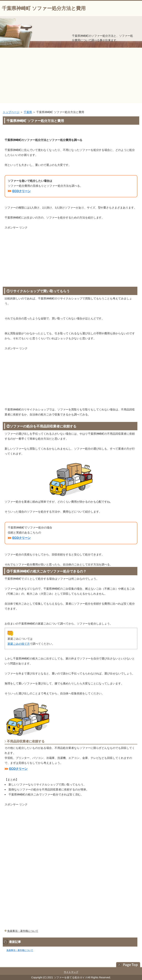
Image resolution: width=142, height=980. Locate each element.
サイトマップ (71, 972)
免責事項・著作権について (23, 931)
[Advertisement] (71, 75)
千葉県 (28, 112)
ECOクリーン (22, 191)
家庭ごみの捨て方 (19, 644)
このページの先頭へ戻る (126, 965)
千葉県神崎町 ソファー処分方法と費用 (44, 8)
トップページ (11, 112)
